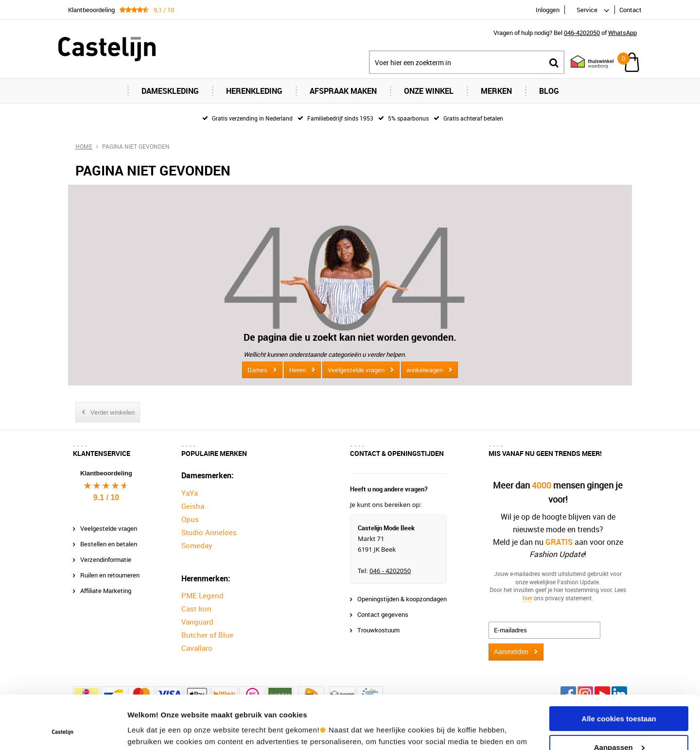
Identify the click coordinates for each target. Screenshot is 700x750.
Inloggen (548, 10)
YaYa (190, 493)
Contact (630, 10)
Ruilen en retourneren (110, 575)
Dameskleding (170, 91)
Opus (190, 519)
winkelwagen (425, 370)
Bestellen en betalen (109, 544)
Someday (197, 545)
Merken (496, 91)
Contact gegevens (383, 614)
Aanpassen (619, 697)
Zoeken (554, 62)
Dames (257, 370)
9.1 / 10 (106, 497)
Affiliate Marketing (106, 591)
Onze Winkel (429, 91)
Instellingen (148, 731)
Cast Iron (196, 609)
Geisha (193, 506)
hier (527, 598)
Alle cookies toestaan (619, 669)
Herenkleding (254, 91)
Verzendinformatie (106, 559)
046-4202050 (582, 33)
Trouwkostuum (378, 630)
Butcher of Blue (207, 635)
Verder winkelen (113, 412)
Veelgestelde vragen (356, 370)
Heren (297, 370)
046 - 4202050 (390, 571)
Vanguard (197, 622)
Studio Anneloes (209, 532)
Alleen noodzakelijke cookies (619, 725)
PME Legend (202, 595)
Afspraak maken (343, 91)
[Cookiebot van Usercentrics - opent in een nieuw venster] (63, 731)
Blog (549, 91)
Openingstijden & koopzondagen (402, 599)
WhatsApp (622, 33)
